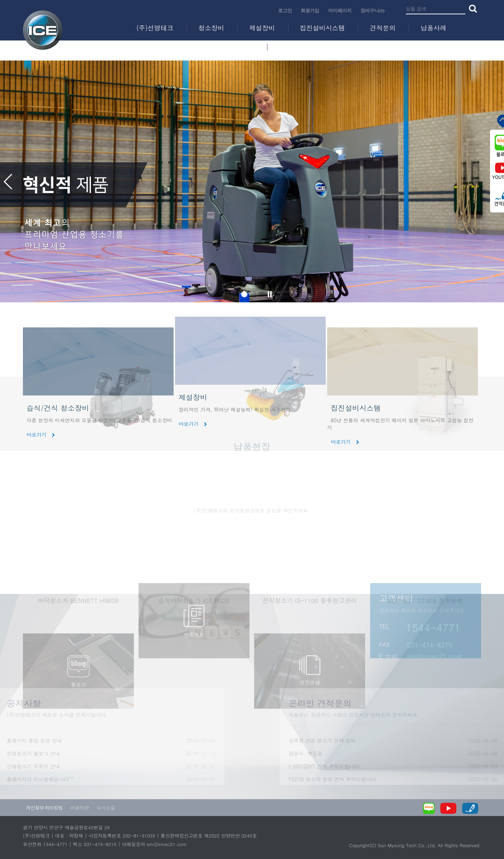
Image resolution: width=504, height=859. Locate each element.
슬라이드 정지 (270, 294)
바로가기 (193, 424)
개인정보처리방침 (44, 808)
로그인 (285, 11)
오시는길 (106, 808)
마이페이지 (340, 11)
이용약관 (80, 808)
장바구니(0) (372, 11)
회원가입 (310, 11)
